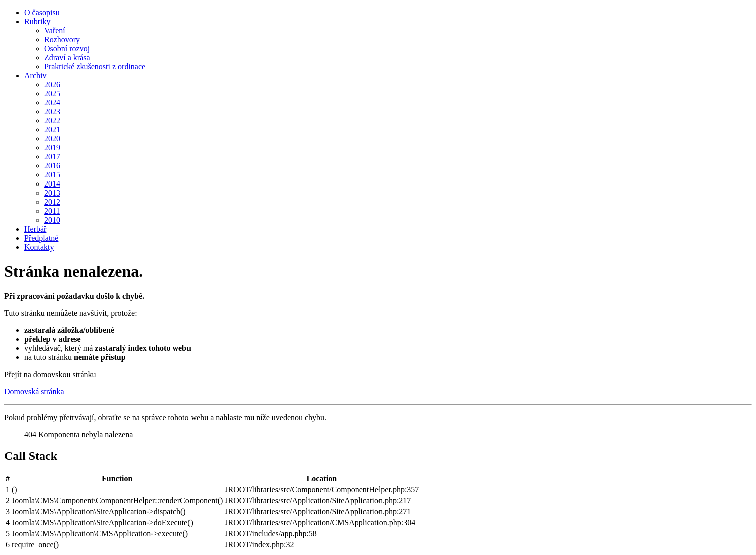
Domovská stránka (34, 391)
